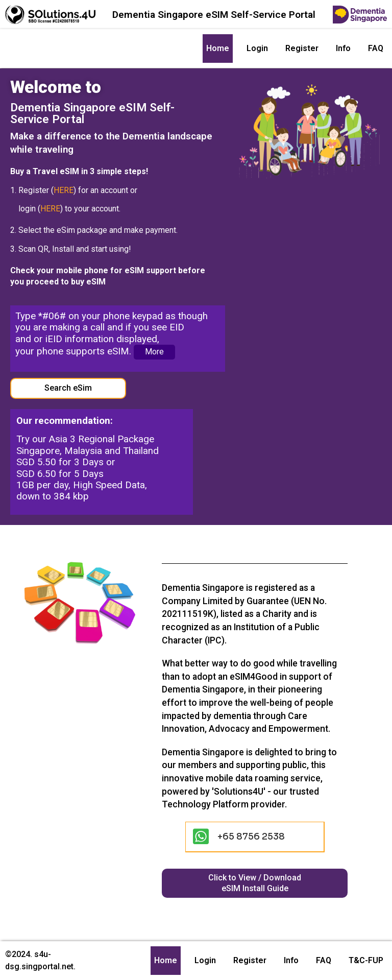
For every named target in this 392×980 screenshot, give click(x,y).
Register (302, 48)
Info (343, 48)
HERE (64, 190)
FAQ (376, 48)
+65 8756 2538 (251, 836)
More (154, 352)
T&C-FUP (366, 960)
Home (218, 48)
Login (257, 48)
